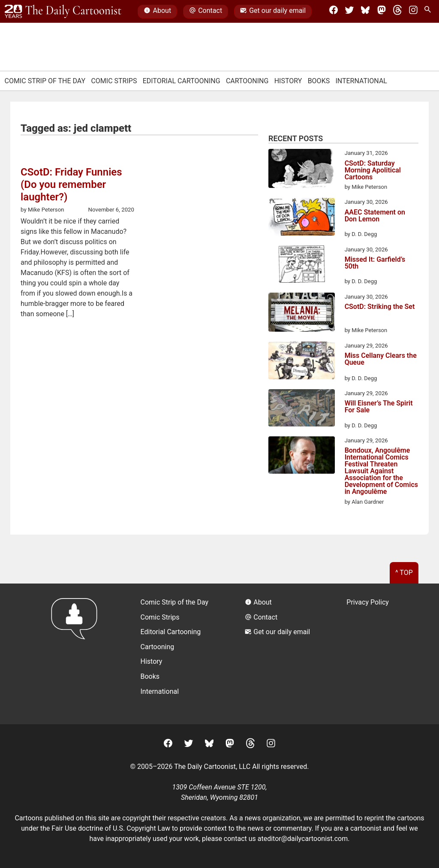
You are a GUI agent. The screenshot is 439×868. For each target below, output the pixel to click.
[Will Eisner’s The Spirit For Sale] (302, 409)
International (361, 81)
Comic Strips (114, 81)
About (157, 12)
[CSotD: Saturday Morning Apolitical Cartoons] (302, 170)
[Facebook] (334, 12)
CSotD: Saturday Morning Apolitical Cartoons (373, 170)
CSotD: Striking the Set (380, 307)
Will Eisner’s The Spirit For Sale (379, 407)
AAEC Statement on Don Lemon (375, 216)
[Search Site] (429, 12)
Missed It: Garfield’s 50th (375, 263)
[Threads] (397, 12)
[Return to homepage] (77, 654)
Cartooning (247, 81)
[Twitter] (349, 12)
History (288, 81)
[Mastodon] (382, 12)
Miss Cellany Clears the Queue (381, 359)
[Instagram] (413, 12)
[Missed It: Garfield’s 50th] (302, 266)
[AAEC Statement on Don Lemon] (302, 218)
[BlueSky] (365, 12)
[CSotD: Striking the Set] (302, 314)
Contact (206, 12)
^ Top (404, 573)
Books (319, 81)
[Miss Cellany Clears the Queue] (302, 362)
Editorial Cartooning (182, 81)
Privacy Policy (368, 602)
